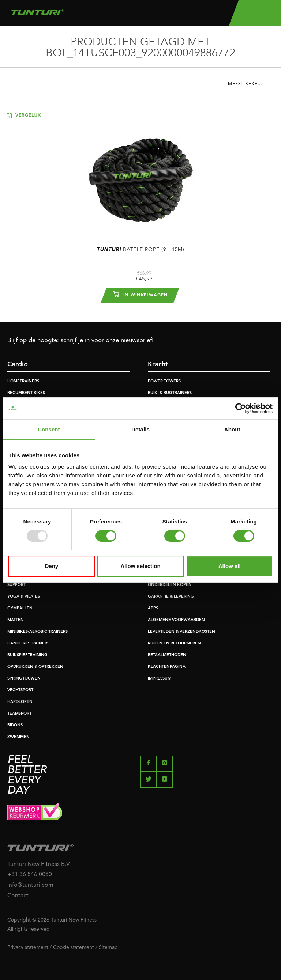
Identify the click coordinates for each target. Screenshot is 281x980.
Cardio (18, 364)
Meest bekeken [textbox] (248, 84)
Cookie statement (74, 947)
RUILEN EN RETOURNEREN (174, 644)
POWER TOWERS (164, 381)
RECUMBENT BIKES (26, 393)
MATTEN (16, 620)
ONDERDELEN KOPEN (170, 585)
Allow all (230, 566)
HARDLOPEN (20, 702)
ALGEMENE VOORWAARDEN (176, 620)
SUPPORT (16, 585)
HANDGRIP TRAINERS (28, 644)
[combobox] (251, 86)
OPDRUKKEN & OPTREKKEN (35, 667)
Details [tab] (140, 429)
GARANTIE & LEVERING (171, 597)
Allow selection (140, 566)
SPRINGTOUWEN (24, 679)
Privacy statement (28, 947)
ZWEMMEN (18, 737)
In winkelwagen (140, 294)
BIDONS (15, 725)
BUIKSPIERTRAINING (27, 655)
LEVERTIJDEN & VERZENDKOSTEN (181, 632)
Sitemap (108, 947)
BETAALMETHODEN (167, 655)
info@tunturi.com (30, 885)
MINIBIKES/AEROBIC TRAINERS (38, 632)
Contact (18, 896)
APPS (153, 608)
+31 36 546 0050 (30, 875)
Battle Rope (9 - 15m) (140, 250)
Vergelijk (24, 115)
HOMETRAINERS (23, 381)
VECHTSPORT (20, 690)
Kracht (158, 364)
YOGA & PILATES (24, 597)
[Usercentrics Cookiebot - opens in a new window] (241, 408)
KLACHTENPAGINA (167, 667)
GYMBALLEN (20, 608)
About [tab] (232, 429)
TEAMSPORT (19, 714)
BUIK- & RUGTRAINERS (170, 393)
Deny (51, 566)
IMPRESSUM (160, 679)
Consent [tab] (49, 429)
